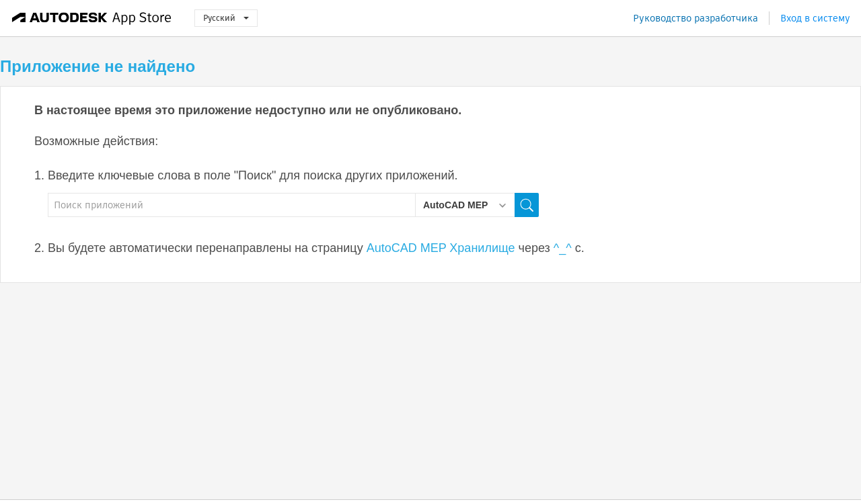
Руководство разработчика (696, 18)
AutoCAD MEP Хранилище (441, 248)
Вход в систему (815, 18)
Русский (226, 18)
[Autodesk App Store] (92, 18)
